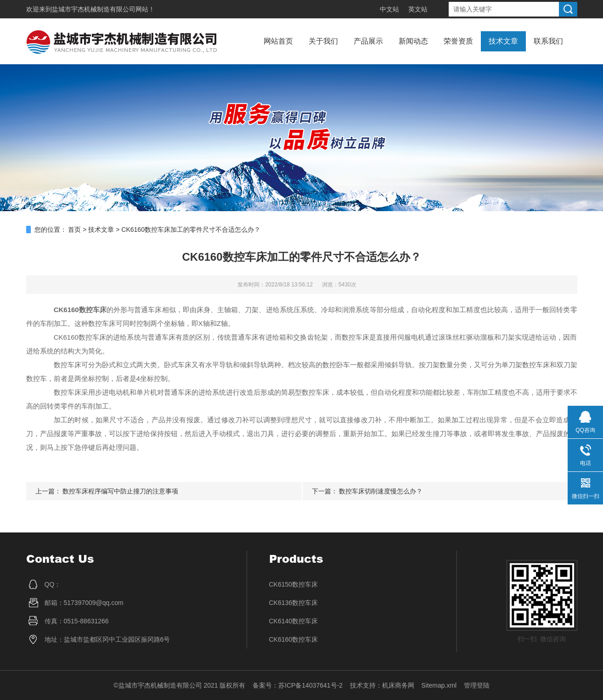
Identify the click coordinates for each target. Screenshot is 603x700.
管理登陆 (477, 685)
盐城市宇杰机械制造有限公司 (94, 9)
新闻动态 (413, 41)
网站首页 (278, 41)
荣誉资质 (458, 41)
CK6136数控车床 (294, 603)
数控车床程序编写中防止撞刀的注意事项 (120, 491)
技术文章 (503, 41)
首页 (74, 230)
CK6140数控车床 (294, 621)
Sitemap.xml (439, 685)
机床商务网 (398, 685)
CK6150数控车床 (294, 584)
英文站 (418, 9)
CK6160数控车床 (294, 639)
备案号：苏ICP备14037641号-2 (298, 685)
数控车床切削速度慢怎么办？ (381, 491)
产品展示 (368, 41)
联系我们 (548, 41)
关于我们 (323, 41)
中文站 (389, 9)
